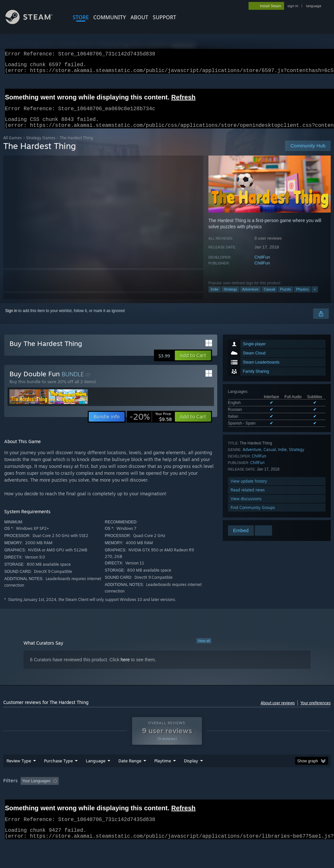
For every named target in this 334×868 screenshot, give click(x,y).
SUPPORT (164, 17)
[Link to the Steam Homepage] (34, 22)
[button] (193, 363)
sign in (293, 6)
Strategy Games (41, 146)
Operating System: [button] (254, 798)
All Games (13, 146)
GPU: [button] (309, 798)
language (314, 6)
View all (204, 649)
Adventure (250, 297)
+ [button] (315, 297)
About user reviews (278, 711)
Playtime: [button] (152, 798)
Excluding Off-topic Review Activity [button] (102, 798)
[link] (151, 425)
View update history (249, 489)
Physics (302, 297)
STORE (81, 17)
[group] (167, 802)
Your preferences (316, 711)
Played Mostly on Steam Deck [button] (199, 798)
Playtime (163, 778)
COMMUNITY (110, 17)
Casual (269, 297)
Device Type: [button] (16, 807)
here (125, 667)
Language (96, 778)
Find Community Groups (253, 515)
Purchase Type (58, 778)
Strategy (230, 297)
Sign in (11, 319)
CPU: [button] (288, 798)
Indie (215, 297)
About (139, 17)
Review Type (19, 778)
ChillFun (262, 265)
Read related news (248, 498)
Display (191, 778)
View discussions (246, 507)
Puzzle (286, 297)
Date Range (130, 778)
